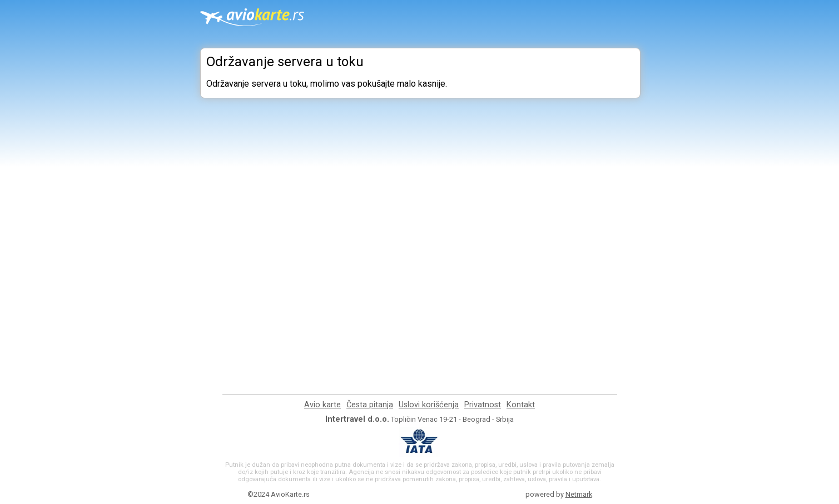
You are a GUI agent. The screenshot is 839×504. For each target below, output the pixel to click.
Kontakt (521, 405)
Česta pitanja (370, 405)
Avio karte (322, 405)
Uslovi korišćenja (429, 405)
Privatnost (483, 405)
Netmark (579, 494)
